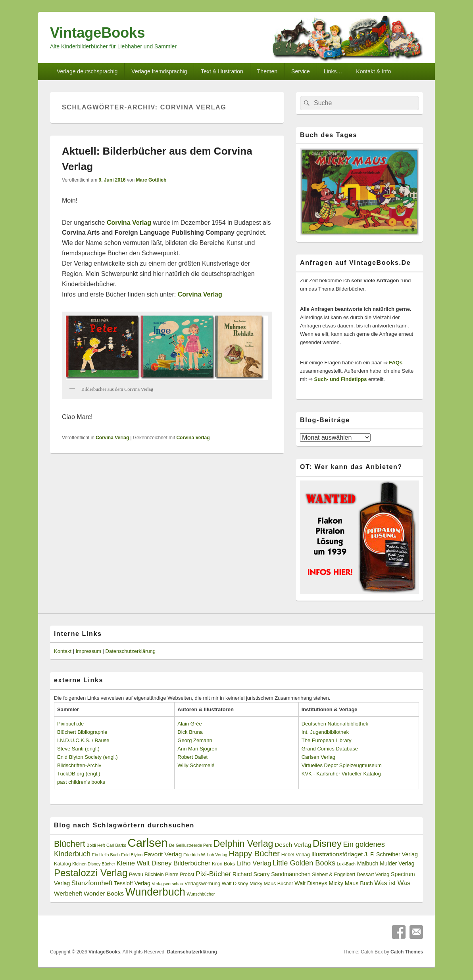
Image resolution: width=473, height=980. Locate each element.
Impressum (88, 651)
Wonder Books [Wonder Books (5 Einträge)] (104, 893)
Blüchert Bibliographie (82, 732)
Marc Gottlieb (151, 180)
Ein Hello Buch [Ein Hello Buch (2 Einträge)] (106, 855)
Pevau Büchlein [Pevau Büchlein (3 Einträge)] (146, 875)
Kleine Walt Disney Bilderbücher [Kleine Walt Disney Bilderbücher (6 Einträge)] (164, 863)
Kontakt (63, 651)
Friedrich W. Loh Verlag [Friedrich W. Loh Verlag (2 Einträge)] (205, 855)
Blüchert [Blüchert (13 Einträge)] (70, 844)
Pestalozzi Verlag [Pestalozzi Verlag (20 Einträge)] (91, 873)
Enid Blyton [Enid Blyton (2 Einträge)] (132, 855)
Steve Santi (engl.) (78, 749)
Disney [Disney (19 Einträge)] (327, 843)
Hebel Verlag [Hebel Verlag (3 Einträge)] (296, 855)
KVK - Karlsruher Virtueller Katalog (341, 774)
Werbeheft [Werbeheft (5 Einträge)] (68, 893)
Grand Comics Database (330, 749)
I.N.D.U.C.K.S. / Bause (83, 740)
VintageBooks (97, 33)
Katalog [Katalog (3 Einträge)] (62, 864)
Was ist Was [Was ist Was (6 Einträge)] (392, 883)
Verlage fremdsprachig (159, 71)
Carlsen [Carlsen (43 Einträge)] (147, 843)
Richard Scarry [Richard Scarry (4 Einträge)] (251, 874)
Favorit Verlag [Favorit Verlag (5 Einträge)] (163, 854)
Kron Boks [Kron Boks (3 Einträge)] (223, 864)
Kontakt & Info (373, 71)
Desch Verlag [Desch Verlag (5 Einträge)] (293, 845)
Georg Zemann (195, 740)
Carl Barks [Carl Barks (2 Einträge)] (116, 845)
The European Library (327, 740)
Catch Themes (407, 952)
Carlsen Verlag (318, 757)
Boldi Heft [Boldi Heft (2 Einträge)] (96, 845)
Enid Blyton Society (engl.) (87, 757)
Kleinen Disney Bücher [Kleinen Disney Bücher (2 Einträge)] (94, 864)
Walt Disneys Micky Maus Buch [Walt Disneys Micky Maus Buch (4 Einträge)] (334, 883)
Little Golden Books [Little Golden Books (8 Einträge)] (304, 863)
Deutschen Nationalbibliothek (335, 724)
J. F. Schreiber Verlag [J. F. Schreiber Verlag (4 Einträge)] (391, 854)
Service (301, 71)
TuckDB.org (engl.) (79, 774)
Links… (333, 71)
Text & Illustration (222, 71)
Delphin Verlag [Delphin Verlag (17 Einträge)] (243, 844)
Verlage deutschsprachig (87, 71)
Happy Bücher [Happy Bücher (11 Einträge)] (254, 854)
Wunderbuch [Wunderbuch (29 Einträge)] (155, 892)
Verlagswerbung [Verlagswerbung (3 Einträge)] (202, 884)
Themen (267, 71)
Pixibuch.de (70, 724)
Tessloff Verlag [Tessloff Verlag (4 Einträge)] (132, 883)
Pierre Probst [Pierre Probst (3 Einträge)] (180, 875)
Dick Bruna (190, 732)
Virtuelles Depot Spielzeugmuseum (342, 765)
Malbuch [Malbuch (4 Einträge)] (368, 863)
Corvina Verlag (112, 438)
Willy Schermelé (196, 765)
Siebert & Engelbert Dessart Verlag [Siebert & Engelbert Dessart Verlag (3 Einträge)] (351, 875)
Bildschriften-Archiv (79, 765)
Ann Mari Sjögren (197, 749)
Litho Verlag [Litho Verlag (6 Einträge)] (254, 863)
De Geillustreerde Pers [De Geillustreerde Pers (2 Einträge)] (190, 845)
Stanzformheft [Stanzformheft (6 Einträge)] (92, 883)
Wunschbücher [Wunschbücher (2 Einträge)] (201, 894)
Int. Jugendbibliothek (325, 732)
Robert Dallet (192, 757)
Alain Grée (189, 724)
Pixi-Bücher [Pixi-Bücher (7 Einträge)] (213, 874)
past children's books (81, 782)
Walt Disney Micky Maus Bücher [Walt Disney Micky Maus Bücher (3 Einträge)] (258, 884)
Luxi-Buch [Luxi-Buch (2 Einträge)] (346, 864)
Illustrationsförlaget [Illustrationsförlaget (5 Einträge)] (337, 854)
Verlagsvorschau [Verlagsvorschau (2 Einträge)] (168, 884)
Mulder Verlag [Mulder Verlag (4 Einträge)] (397, 863)
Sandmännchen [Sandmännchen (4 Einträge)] (291, 874)
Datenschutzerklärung (131, 651)
